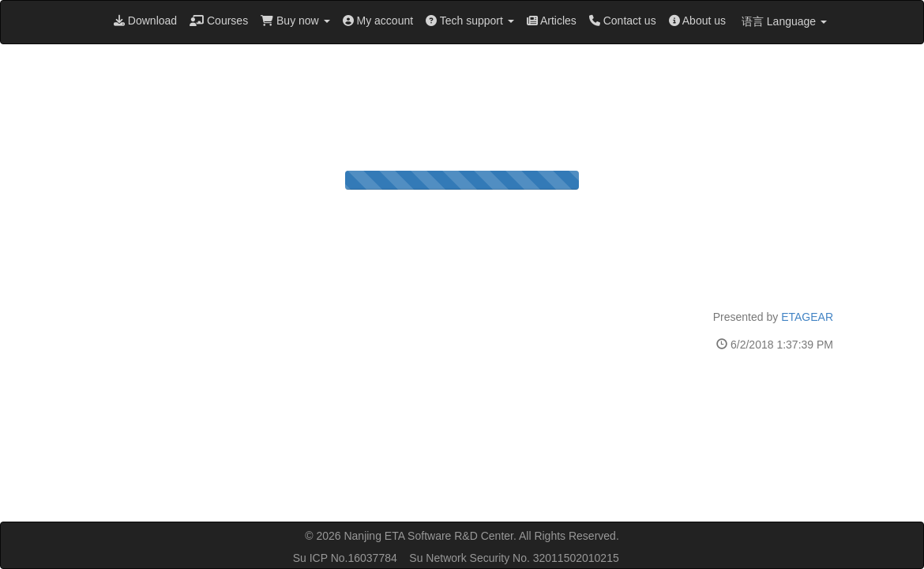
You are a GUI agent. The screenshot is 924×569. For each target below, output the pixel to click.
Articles (552, 21)
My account (378, 21)
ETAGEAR (807, 317)
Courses (219, 21)
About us (697, 21)
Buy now (295, 21)
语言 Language (783, 21)
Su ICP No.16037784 (345, 558)
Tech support (470, 21)
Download (145, 21)
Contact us (623, 21)
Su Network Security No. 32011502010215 (514, 558)
